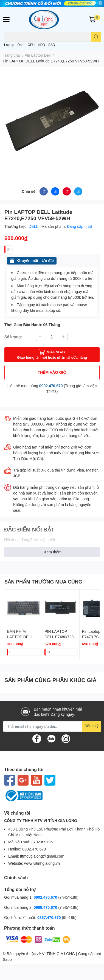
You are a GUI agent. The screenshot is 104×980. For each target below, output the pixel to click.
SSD (52, 45)
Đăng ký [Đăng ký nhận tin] (92, 726)
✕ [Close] (100, 3)
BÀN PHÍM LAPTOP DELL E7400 (20, 637)
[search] (96, 37)
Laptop (9, 45)
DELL (34, 226)
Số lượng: (13, 337)
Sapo (7, 959)
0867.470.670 (50, 917)
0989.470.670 (46, 907)
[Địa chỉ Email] (52, 726)
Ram (21, 45)
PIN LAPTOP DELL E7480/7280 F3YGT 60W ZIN (60, 637)
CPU (31, 45)
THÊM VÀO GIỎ (52, 372)
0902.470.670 (51, 386)
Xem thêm (53, 552)
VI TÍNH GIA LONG (58, 954)
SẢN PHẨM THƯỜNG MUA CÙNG (43, 582)
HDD (41, 45)
